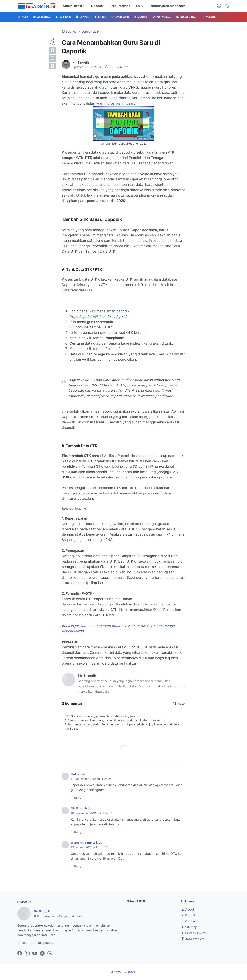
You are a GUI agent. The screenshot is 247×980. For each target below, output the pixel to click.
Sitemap (189, 927)
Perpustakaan (120, 6)
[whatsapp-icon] (50, 953)
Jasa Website (193, 939)
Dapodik (97, 6)
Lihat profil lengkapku (35, 943)
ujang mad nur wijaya (86, 843)
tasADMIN (130, 972)
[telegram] (52, 66)
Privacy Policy (194, 933)
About (188, 909)
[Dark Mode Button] (219, 6)
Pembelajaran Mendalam (167, 6)
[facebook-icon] (20, 953)
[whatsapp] (52, 58)
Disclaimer (191, 915)
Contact (189, 921)
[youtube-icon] (35, 953)
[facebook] (52, 50)
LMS (139, 6)
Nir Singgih (79, 808)
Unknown (78, 774)
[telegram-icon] (42, 953)
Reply (77, 798)
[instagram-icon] (27, 953)
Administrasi (72, 6)
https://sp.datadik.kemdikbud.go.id (98, 316)
